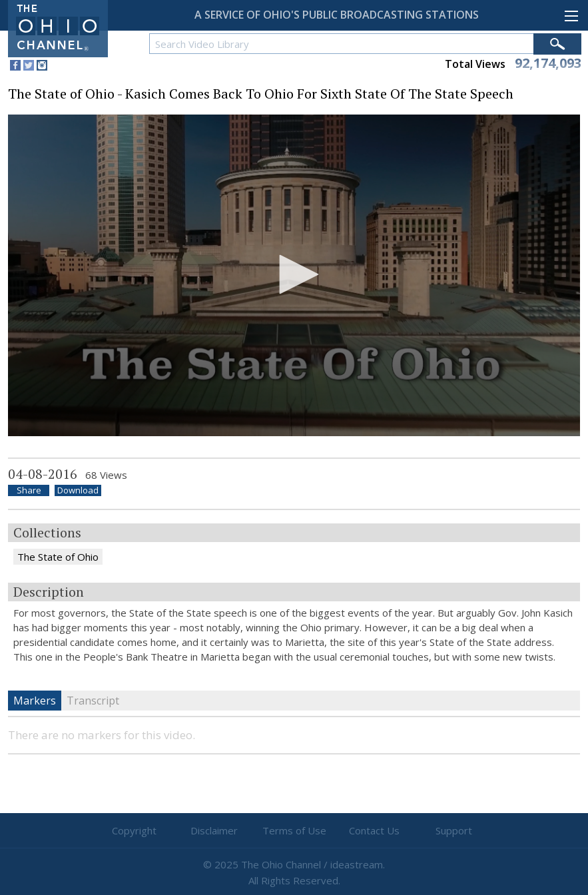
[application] (294, 275)
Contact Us (374, 830)
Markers (35, 701)
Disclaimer (214, 830)
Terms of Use (294, 830)
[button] (294, 274)
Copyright (134, 830)
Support (454, 830)
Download (78, 490)
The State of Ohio (58, 557)
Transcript (93, 701)
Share (29, 490)
